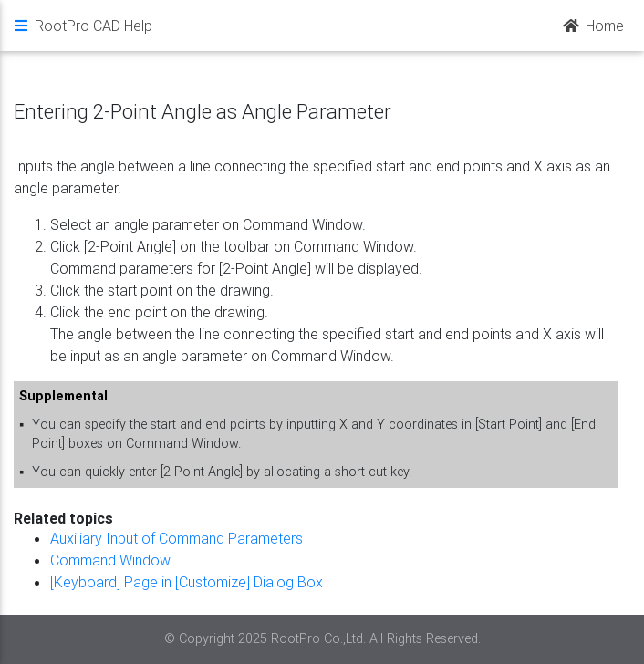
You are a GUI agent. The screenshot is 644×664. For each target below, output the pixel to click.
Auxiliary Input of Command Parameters (177, 538)
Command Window (110, 560)
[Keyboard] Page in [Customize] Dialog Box (187, 582)
